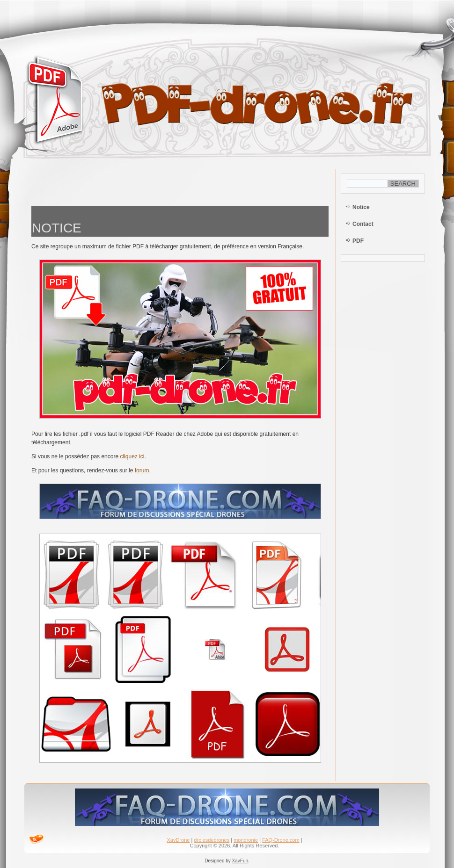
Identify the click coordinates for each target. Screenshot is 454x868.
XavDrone (178, 840)
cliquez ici (132, 456)
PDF (358, 241)
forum (142, 470)
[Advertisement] (180, 185)
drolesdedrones (212, 840)
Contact (363, 224)
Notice (361, 207)
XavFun (240, 861)
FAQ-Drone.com (281, 840)
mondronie (246, 840)
